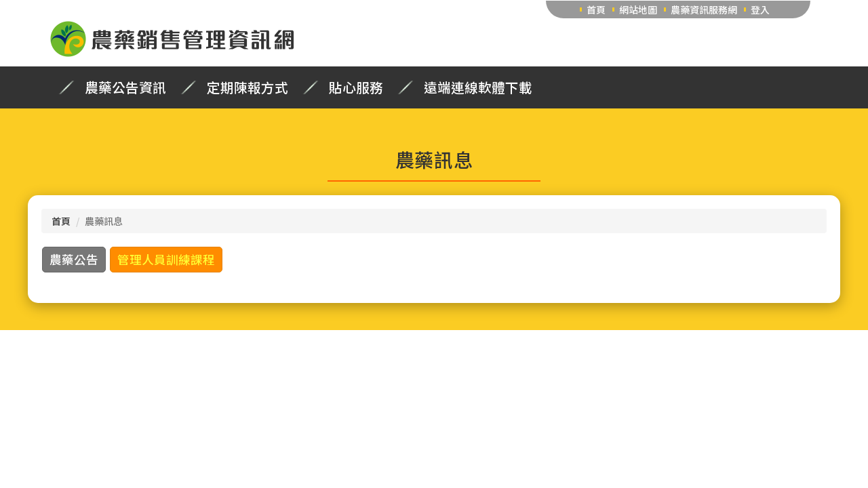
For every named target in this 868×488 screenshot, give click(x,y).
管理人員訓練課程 (166, 259)
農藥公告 (74, 259)
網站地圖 (638, 9)
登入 (760, 9)
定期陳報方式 (248, 87)
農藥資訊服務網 (704, 9)
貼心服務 (356, 87)
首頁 (596, 9)
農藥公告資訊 (125, 87)
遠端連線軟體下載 (478, 87)
